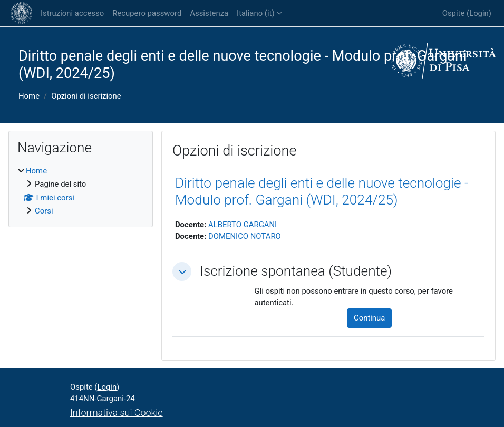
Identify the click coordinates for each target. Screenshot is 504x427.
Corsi (44, 211)
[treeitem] (81, 191)
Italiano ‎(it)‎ (255, 13)
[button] (182, 271)
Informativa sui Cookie (117, 413)
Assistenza (209, 13)
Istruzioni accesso (72, 13)
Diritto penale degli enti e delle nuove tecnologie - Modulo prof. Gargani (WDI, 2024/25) (322, 191)
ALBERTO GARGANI (243, 225)
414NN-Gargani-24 (103, 399)
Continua (369, 318)
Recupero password (147, 13)
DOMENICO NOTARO (245, 236)
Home (29, 96)
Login (479, 13)
